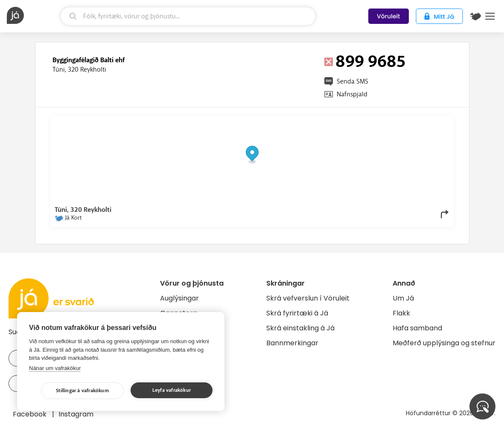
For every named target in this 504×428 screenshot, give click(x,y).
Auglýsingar (179, 298)
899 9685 (371, 62)
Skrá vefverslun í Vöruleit (308, 298)
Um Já (403, 298)
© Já (362, 122)
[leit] (188, 16)
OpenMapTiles (433, 122)
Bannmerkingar (292, 343)
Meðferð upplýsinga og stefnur (444, 343)
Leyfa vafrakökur (172, 390)
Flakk (401, 313)
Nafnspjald (352, 94)
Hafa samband (417, 328)
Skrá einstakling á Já (300, 328)
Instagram (76, 414)
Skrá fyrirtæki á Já (297, 313)
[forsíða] (32, 15)
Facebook (31, 414)
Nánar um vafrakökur (55, 368)
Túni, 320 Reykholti (79, 69)
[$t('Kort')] (475, 16)
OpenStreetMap (392, 122)
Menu (490, 16)
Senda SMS (353, 81)
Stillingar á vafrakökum (82, 391)
